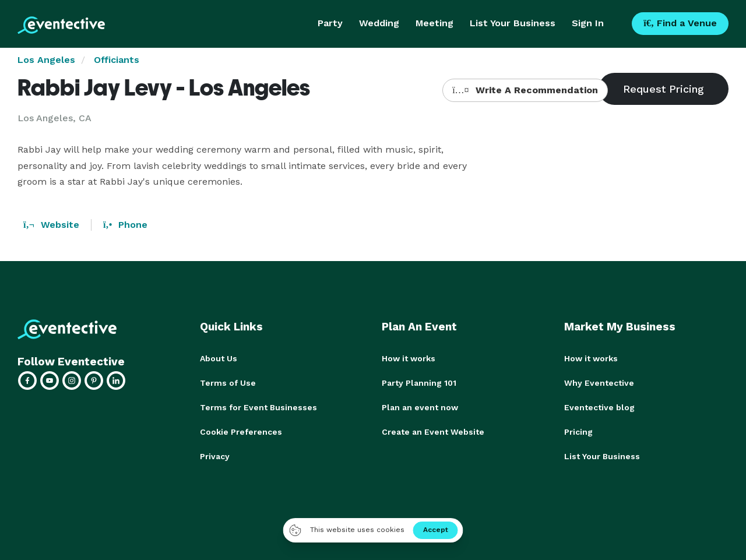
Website (51, 225)
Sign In (588, 23)
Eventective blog (599, 407)
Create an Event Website (433, 432)
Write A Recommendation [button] (525, 90)
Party (330, 23)
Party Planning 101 (419, 383)
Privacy (215, 456)
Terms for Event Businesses (258, 407)
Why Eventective (599, 383)
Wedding (379, 23)
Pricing (578, 432)
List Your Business (513, 23)
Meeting (434, 23)
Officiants (117, 60)
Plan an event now (420, 407)
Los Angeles (46, 60)
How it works (409, 358)
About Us (219, 358)
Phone (125, 225)
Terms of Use (228, 383)
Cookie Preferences (241, 432)
